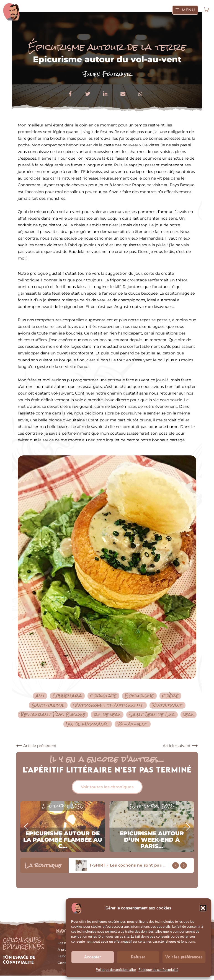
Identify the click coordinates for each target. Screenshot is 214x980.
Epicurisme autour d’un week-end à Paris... (152, 840)
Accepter (92, 957)
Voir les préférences (184, 957)
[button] (203, 908)
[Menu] (185, 10)
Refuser (138, 957)
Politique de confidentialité (116, 970)
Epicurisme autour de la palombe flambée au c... (63, 840)
